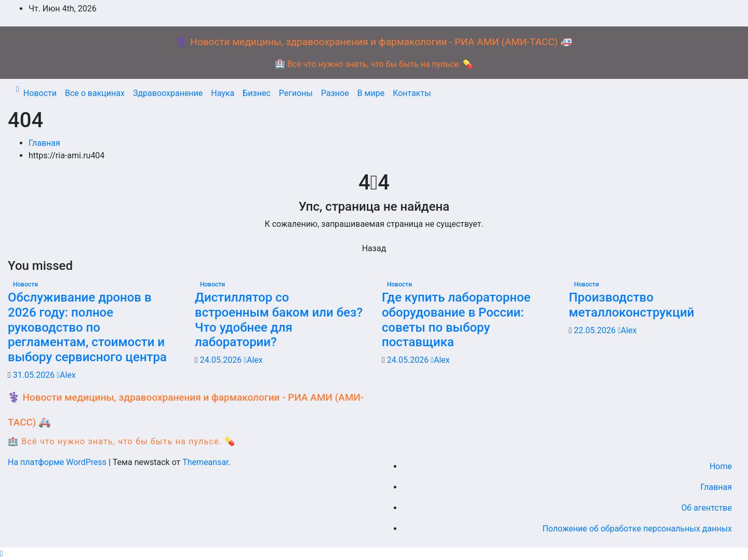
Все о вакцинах (95, 93)
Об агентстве (706, 508)
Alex (66, 375)
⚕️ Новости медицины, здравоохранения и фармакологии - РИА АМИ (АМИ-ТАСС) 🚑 (374, 42)
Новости (40, 93)
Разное (335, 93)
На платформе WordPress (58, 462)
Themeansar (205, 462)
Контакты (412, 93)
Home (721, 466)
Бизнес (257, 93)
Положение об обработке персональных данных (637, 529)
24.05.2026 (222, 360)
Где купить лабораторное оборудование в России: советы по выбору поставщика (456, 320)
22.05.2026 (596, 330)
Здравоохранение (168, 93)
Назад (374, 248)
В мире (371, 93)
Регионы (296, 93)
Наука (223, 93)
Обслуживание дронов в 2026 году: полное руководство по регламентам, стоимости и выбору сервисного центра (87, 327)
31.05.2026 (35, 375)
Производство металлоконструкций (631, 305)
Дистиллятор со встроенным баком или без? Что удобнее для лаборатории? (279, 320)
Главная (44, 143)
